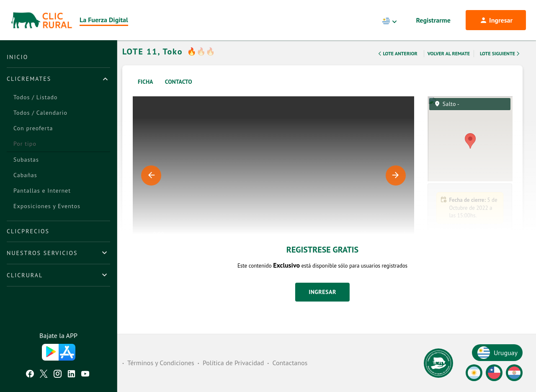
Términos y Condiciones (161, 363)
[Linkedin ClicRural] (71, 375)
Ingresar (322, 303)
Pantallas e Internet (42, 191)
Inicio (17, 57)
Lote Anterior (397, 64)
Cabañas (25, 175)
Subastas (26, 160)
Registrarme (433, 20)
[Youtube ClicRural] (85, 375)
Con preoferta (33, 128)
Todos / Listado (35, 97)
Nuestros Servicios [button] (42, 253)
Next (396, 186)
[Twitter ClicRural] (44, 375)
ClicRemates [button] (29, 79)
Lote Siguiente (500, 64)
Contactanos (290, 363)
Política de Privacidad (233, 363)
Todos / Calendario (40, 113)
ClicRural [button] (25, 275)
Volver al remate (449, 64)
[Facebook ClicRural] (30, 375)
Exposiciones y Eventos (47, 206)
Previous (151, 186)
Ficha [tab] (146, 93)
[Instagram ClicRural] (58, 375)
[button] (470, 323)
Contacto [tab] (179, 93)
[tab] (58, 79)
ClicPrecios (28, 231)
